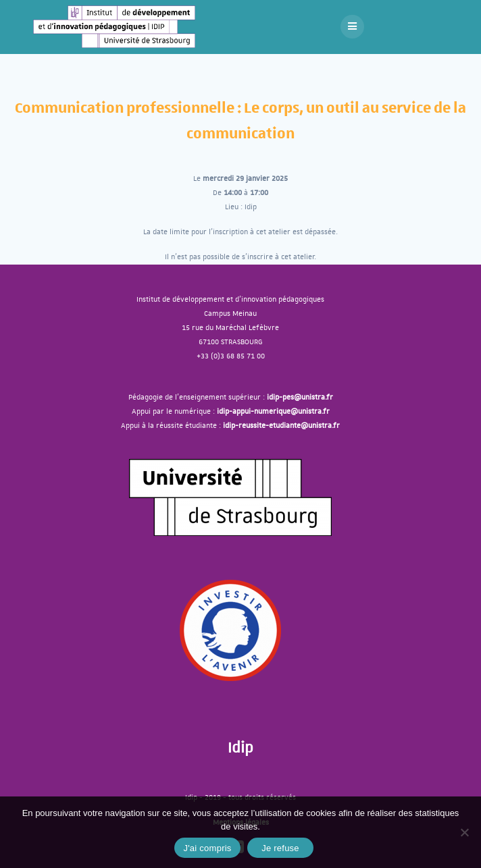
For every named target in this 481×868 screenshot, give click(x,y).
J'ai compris (207, 848)
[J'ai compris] (464, 832)
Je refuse (280, 848)
